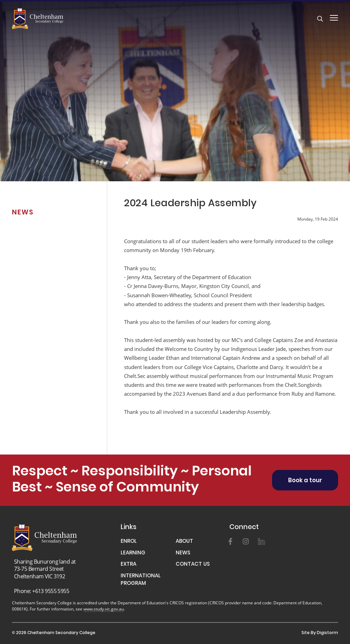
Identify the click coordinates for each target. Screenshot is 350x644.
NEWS (183, 554)
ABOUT (184, 542)
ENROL (129, 542)
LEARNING (133, 554)
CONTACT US (193, 565)
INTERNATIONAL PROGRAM (141, 580)
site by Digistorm (320, 633)
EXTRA (129, 565)
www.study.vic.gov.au (104, 609)
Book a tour (305, 481)
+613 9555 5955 (51, 591)
